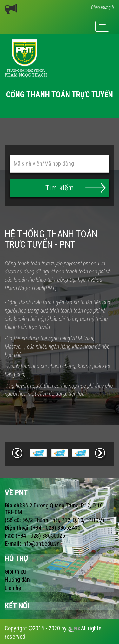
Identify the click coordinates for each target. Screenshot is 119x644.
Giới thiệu (15, 572)
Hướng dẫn (17, 580)
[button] (60, 188)
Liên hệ (13, 588)
